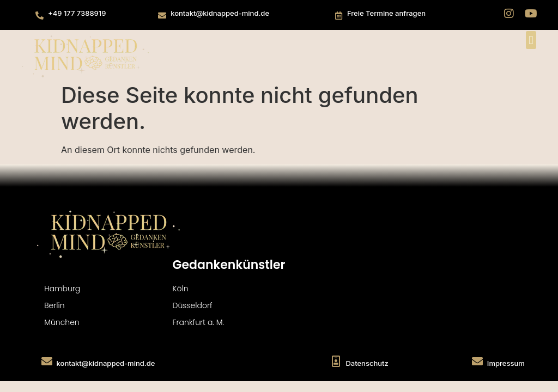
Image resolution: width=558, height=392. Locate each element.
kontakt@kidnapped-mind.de (220, 13)
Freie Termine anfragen (386, 13)
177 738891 (83, 13)
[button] (531, 40)
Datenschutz (367, 363)
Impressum (506, 363)
